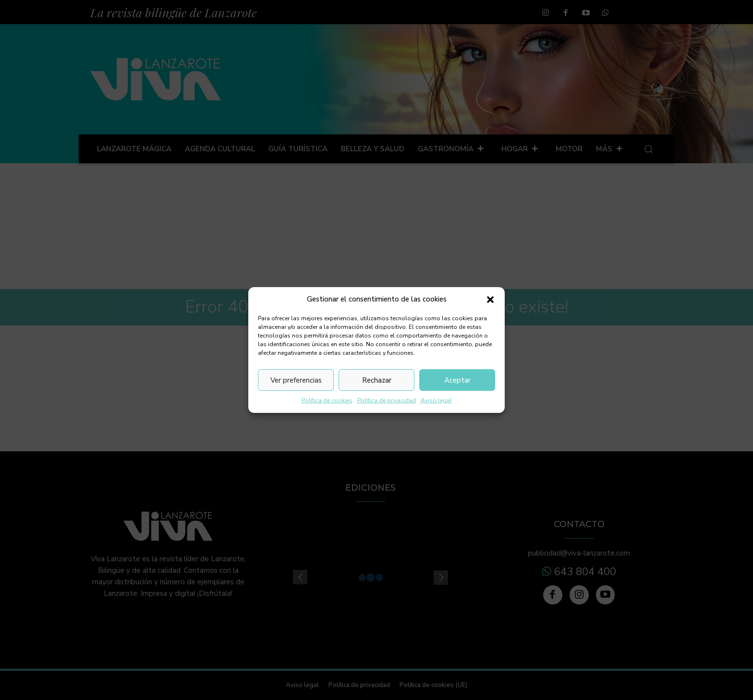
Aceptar (457, 380)
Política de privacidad (387, 400)
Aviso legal (436, 400)
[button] (490, 300)
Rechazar (377, 380)
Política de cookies (327, 400)
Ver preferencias (296, 380)
